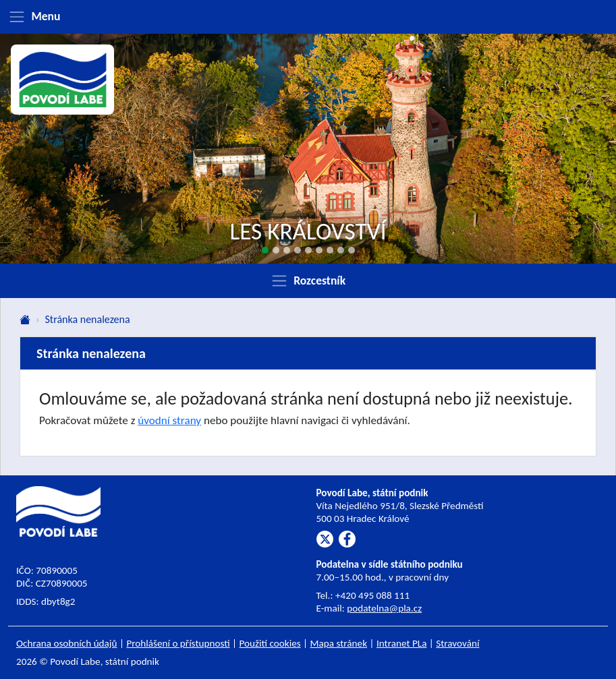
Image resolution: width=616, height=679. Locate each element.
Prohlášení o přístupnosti (178, 643)
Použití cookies (270, 643)
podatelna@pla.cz (384, 608)
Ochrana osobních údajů (67, 643)
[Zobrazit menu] (308, 17)
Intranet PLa (402, 643)
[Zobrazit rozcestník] (308, 281)
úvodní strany (169, 420)
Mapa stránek (339, 643)
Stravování (457, 643)
